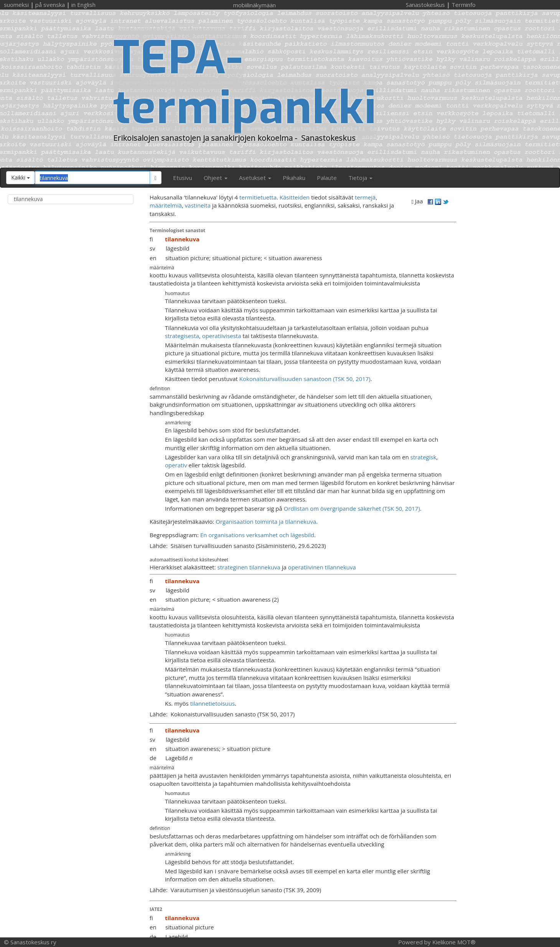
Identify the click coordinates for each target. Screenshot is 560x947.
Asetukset (255, 178)
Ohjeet (216, 178)
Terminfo (464, 5)
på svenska (50, 5)
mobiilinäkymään (254, 5)
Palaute (327, 178)
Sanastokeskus (425, 5)
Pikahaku (294, 178)
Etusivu (183, 178)
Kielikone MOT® (454, 942)
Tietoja (360, 178)
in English (83, 5)
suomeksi (16, 5)
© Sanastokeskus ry (30, 942)
